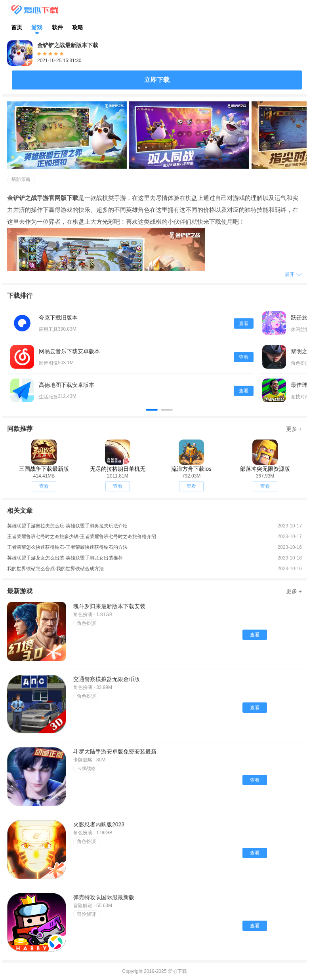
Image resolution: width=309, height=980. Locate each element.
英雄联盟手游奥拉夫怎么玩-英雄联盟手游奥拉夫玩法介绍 (67, 526)
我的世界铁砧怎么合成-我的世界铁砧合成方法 (55, 569)
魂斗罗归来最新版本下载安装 (109, 606)
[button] (152, 410)
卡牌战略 (86, 769)
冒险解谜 (86, 914)
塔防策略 (21, 179)
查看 (244, 323)
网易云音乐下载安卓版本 (69, 351)
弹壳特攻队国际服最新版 (104, 897)
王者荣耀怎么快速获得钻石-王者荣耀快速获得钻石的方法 (67, 547)
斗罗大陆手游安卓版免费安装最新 (115, 752)
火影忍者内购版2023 (99, 824)
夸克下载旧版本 (58, 318)
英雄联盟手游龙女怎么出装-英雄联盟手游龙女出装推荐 (65, 558)
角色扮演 (86, 623)
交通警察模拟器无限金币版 (107, 679)
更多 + (294, 429)
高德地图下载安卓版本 (67, 385)
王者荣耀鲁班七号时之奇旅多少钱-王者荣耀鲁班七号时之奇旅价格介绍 (82, 537)
